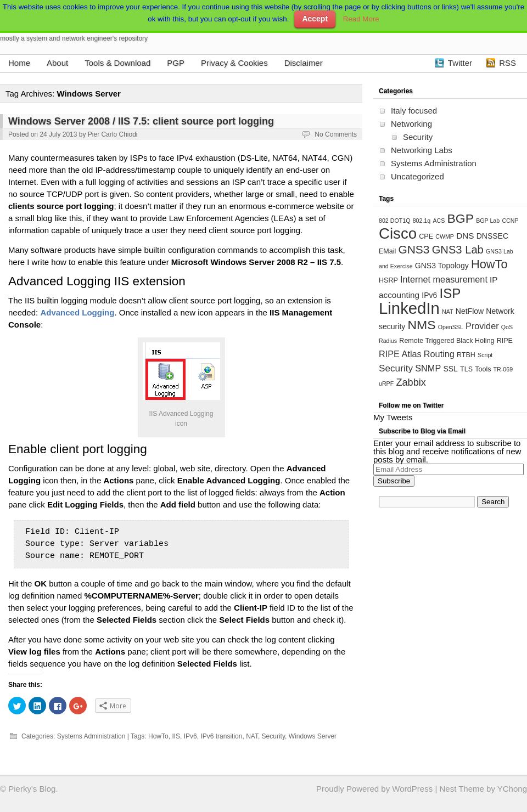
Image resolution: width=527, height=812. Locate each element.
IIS (176, 736)
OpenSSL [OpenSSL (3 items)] (451, 327)
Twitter (460, 63)
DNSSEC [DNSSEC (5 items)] (492, 236)
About (57, 63)
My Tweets (393, 417)
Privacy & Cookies (234, 63)
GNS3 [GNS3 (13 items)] (414, 249)
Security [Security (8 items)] (396, 368)
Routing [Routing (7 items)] (439, 354)
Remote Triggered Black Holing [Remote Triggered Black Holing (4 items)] (447, 341)
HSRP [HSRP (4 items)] (388, 280)
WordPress (412, 789)
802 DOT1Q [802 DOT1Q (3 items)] (394, 221)
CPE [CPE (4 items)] (426, 236)
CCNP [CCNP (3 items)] (510, 221)
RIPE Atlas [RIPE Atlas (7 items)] (400, 354)
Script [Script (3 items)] (485, 355)
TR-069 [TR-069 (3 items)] (503, 369)
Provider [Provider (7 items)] (482, 326)
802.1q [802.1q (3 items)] (422, 221)
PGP (176, 63)
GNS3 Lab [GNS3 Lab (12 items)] (458, 250)
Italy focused (414, 111)
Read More (361, 19)
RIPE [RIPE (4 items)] (505, 341)
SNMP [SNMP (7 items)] (428, 368)
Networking (411, 124)
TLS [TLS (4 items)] (466, 369)
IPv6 (190, 736)
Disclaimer (304, 63)
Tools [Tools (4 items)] (483, 369)
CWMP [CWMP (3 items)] (445, 236)
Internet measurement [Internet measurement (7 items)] (444, 279)
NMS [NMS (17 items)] (421, 325)
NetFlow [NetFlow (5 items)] (470, 311)
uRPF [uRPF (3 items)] (386, 384)
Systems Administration (91, 736)
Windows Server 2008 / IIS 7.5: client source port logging (141, 121)
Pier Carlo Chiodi (113, 134)
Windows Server (313, 736)
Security (273, 736)
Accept (315, 19)
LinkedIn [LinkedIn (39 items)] (409, 308)
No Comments (336, 134)
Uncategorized (417, 176)
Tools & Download (117, 63)
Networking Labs (422, 150)
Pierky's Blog (32, 789)
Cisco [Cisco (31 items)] (398, 233)
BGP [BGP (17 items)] (460, 218)
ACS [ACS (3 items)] (439, 221)
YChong (512, 789)
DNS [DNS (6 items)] (465, 236)
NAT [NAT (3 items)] (448, 312)
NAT (252, 736)
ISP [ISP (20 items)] (450, 293)
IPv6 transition (221, 736)
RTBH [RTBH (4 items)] (466, 355)
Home (19, 63)
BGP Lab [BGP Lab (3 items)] (488, 221)
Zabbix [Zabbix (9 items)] (411, 382)
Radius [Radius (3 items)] (388, 341)
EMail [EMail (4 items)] (387, 251)
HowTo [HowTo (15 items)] (489, 264)
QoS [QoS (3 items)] (507, 327)
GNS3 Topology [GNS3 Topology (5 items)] (442, 266)
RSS (508, 63)
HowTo (158, 736)
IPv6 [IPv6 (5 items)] (429, 295)
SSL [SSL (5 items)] (450, 369)
